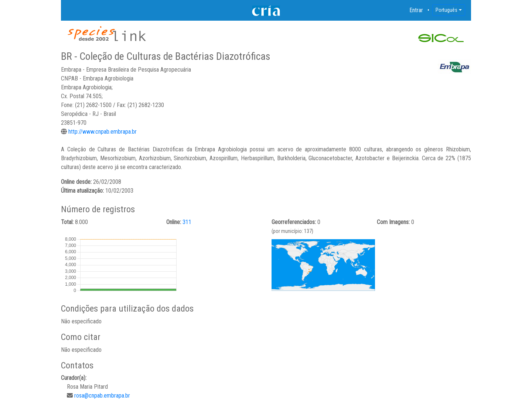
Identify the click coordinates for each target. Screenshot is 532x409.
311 (187, 222)
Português (446, 10)
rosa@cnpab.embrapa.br (102, 396)
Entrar (416, 10)
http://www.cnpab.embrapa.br (103, 132)
